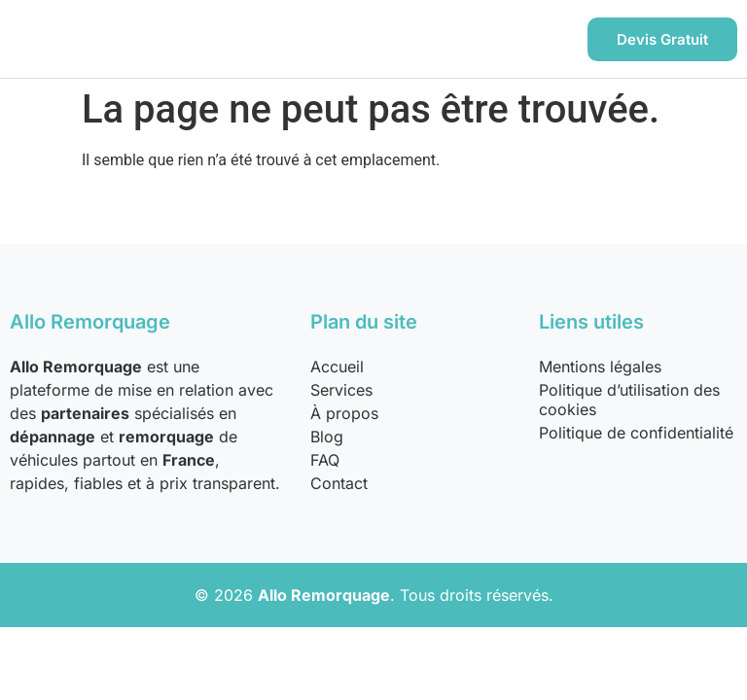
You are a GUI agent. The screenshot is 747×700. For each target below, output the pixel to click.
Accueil (337, 367)
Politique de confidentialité (636, 433)
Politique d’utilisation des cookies (629, 400)
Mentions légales (600, 367)
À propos (344, 413)
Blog (327, 437)
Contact (339, 483)
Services (341, 390)
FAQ (325, 460)
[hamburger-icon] (546, 39)
